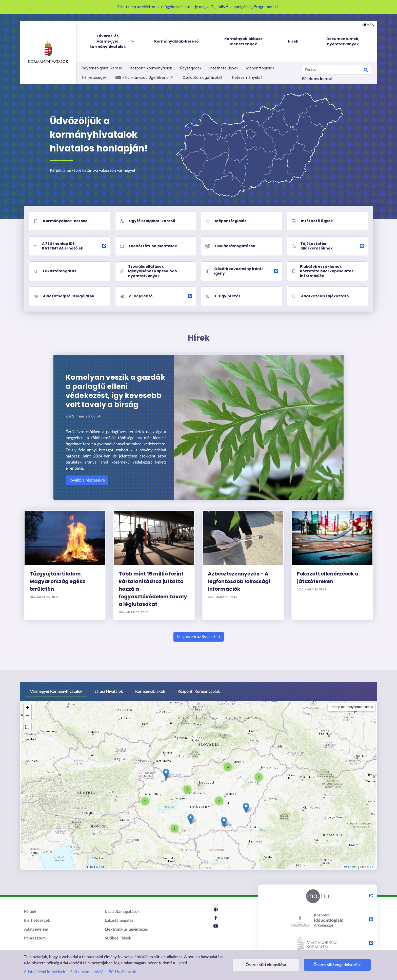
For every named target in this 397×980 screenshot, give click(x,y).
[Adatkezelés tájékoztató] (328, 296)
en (372, 25)
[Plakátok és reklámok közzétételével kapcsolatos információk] (328, 271)
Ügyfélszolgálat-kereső (102, 68)
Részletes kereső (317, 79)
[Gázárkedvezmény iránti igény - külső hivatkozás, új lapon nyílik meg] (242, 271)
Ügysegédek (191, 68)
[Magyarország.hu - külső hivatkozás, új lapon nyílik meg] (317, 896)
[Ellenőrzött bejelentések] (156, 246)
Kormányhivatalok (48, 52)
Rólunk (30, 912)
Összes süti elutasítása (262, 965)
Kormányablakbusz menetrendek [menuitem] (243, 41)
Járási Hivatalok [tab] (109, 691)
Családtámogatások (203, 77)
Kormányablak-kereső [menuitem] (176, 41)
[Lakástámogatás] (70, 271)
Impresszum (35, 938)
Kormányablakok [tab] (150, 691)
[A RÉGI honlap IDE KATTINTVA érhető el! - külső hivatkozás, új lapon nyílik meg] (70, 246)
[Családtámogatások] (242, 246)
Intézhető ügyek (224, 68)
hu (365, 25)
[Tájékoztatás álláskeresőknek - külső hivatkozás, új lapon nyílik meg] (328, 246)
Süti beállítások (122, 972)
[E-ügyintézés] (242, 296)
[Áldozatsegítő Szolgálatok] (70, 296)
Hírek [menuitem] (293, 41)
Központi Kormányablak (151, 68)
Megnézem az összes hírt (199, 637)
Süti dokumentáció (87, 972)
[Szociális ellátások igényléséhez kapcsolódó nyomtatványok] (156, 271)
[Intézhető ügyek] (328, 221)
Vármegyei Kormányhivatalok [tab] (56, 691)
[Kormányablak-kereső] (70, 221)
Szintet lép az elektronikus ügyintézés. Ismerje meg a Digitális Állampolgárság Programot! (198, 7)
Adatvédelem (36, 929)
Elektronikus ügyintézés (126, 929)
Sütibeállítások (118, 938)
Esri (373, 867)
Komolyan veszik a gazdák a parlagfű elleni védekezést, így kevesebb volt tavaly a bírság (115, 391)
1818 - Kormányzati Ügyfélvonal (145, 77)
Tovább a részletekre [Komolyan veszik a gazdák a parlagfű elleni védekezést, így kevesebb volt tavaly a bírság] (87, 480)
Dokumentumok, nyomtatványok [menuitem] (343, 41)
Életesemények (248, 77)
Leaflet (351, 867)
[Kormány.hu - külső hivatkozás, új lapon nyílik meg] (317, 944)
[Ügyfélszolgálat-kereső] (156, 221)
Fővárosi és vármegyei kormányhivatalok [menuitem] (112, 41)
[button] (145, 801)
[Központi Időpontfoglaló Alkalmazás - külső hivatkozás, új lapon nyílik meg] (317, 920)
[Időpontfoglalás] (242, 221)
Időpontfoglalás (260, 68)
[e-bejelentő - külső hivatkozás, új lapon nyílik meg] (156, 296)
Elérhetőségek (94, 78)
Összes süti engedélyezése (326, 965)
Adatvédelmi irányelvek (44, 972)
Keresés (366, 71)
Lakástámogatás (119, 920)
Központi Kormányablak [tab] (199, 691)
